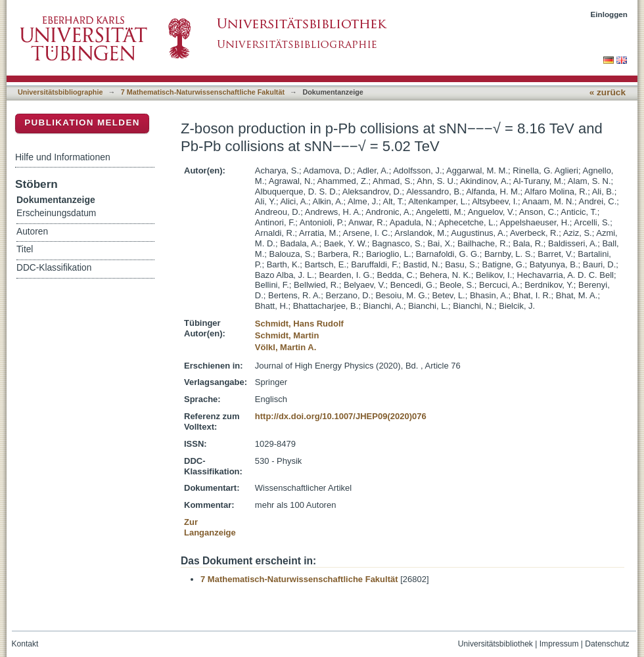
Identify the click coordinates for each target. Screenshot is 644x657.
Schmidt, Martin (287, 335)
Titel (25, 249)
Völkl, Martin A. (286, 347)
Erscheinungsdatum (56, 213)
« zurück (608, 92)
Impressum (559, 644)
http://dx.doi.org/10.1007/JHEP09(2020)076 (341, 416)
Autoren (32, 232)
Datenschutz (607, 644)
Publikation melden (82, 123)
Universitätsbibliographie (60, 92)
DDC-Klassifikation (54, 268)
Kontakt (25, 644)
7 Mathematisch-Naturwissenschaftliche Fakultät (203, 92)
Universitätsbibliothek (495, 644)
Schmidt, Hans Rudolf (299, 324)
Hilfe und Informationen (63, 157)
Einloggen (609, 14)
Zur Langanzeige (210, 527)
